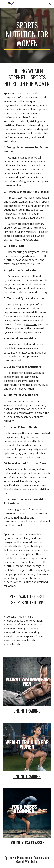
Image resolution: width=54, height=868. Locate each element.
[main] (27, 36)
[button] (3, 4)
